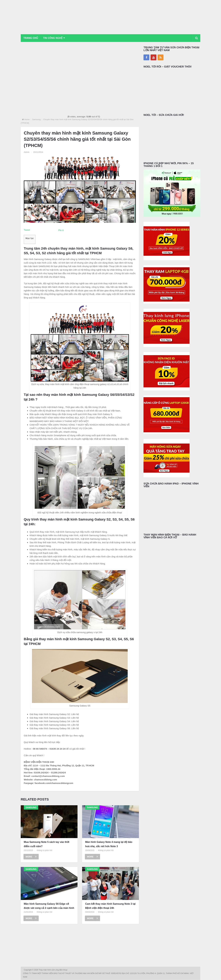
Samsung (36, 119)
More (31, 857)
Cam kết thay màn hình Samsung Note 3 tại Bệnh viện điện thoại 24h (110, 906)
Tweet (27, 230)
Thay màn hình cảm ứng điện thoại (53, 970)
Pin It (61, 230)
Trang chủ (31, 38)
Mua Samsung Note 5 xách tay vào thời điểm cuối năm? (47, 844)
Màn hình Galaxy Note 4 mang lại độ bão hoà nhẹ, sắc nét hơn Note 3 (109, 844)
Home (27, 119)
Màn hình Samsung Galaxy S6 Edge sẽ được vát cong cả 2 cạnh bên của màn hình (49, 906)
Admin (27, 152)
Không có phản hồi (44, 850)
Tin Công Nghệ (53, 38)
